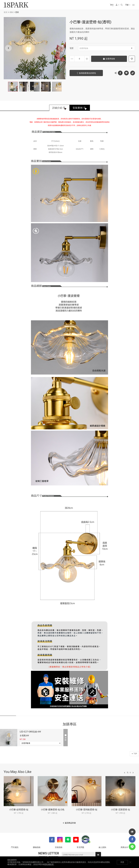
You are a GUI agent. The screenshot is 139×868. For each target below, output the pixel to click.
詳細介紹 (57, 108)
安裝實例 (78, 108)
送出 (98, 855)
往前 (125, 773)
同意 (122, 862)
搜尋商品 (122, 5)
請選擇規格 (106, 48)
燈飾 (11, 12)
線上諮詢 (102, 847)
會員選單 (117, 5)
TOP (134, 754)
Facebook (120, 73)
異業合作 (124, 847)
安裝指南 (59, 847)
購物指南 (37, 847)
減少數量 (72, 59)
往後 (133, 773)
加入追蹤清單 (132, 59)
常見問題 (80, 847)
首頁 (5, 12)
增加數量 (87, 59)
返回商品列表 (70, 823)
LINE (126, 73)
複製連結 (133, 72)
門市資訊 (15, 847)
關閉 (130, 862)
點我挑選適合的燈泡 (88, 73)
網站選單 (133, 5)
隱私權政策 (49, 864)
